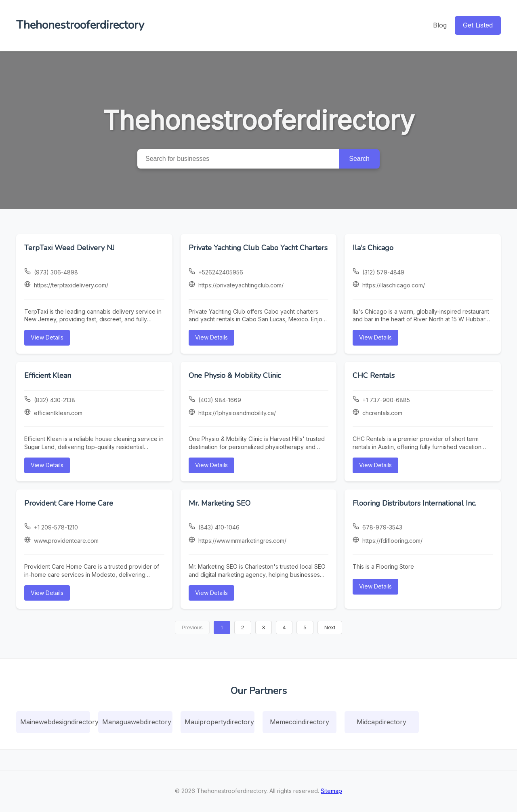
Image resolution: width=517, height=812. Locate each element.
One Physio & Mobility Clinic (235, 375)
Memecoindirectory (299, 722)
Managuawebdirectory (137, 722)
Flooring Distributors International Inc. (414, 503)
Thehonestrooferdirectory (80, 25)
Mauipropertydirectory (219, 722)
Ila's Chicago (373, 248)
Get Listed (478, 25)
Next (330, 627)
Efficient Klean (48, 375)
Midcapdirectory (381, 722)
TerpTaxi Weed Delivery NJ (69, 248)
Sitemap (331, 791)
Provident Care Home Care (69, 503)
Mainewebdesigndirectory (55, 722)
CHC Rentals (374, 375)
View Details (47, 337)
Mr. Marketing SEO (220, 503)
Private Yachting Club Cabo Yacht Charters (258, 248)
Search (359, 159)
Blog (440, 25)
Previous (192, 627)
